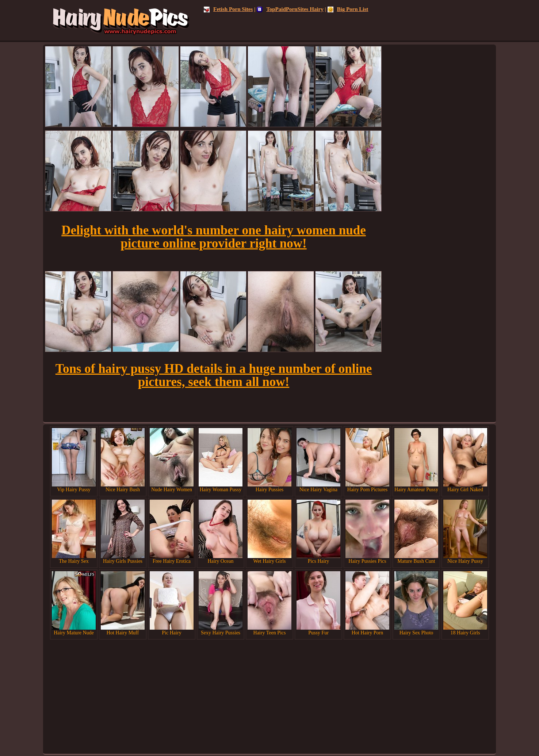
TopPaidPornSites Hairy (290, 9)
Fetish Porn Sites (228, 9)
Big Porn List (348, 9)
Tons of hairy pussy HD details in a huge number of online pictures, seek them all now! (214, 375)
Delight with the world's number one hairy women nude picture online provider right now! (214, 237)
